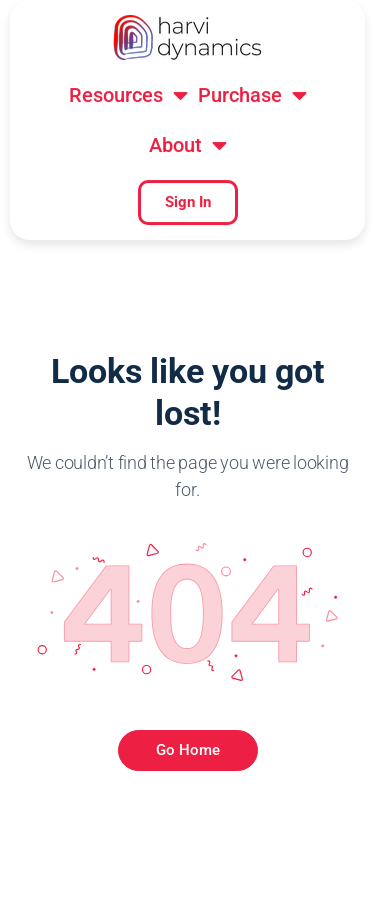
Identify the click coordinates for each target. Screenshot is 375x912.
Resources (128, 99)
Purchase (252, 99)
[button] (128, 99)
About (188, 149)
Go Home (188, 750)
